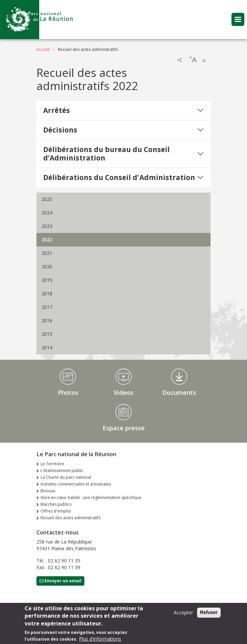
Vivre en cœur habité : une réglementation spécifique (91, 497)
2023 (47, 226)
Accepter (183, 615)
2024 (47, 213)
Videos (123, 392)
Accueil (43, 49)
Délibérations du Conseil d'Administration (119, 177)
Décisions (60, 130)
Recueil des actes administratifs (71, 518)
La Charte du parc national (66, 477)
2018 (47, 294)
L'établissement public (62, 471)
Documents (179, 392)
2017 (47, 307)
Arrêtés (57, 110)
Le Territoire (52, 464)
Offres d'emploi (56, 511)
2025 (47, 199)
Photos (68, 392)
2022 (47, 240)
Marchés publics (56, 504)
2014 (47, 347)
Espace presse (124, 428)
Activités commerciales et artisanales (76, 484)
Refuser (209, 615)
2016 (47, 320)
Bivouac (48, 491)
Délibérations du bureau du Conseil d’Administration (106, 154)
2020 (47, 267)
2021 (47, 253)
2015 (47, 334)
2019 (47, 280)
